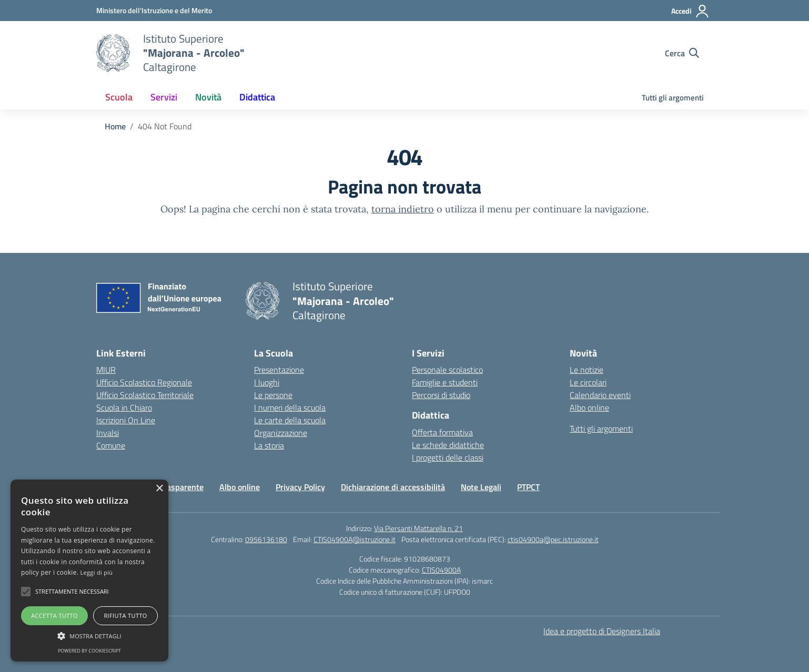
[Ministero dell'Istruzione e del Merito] (154, 10)
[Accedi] (690, 11)
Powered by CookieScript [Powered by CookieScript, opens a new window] (89, 651)
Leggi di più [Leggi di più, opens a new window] (97, 572)
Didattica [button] (257, 97)
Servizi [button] (164, 97)
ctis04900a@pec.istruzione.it (553, 539)
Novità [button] (208, 97)
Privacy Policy (300, 487)
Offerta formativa (442, 432)
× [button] (159, 489)
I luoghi (267, 382)
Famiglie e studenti (445, 382)
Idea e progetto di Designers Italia (602, 631)
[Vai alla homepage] (113, 53)
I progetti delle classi (448, 457)
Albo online (589, 408)
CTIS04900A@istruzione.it (355, 539)
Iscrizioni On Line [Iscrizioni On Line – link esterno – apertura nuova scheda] (126, 420)
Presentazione (279, 370)
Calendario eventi (600, 395)
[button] (26, 592)
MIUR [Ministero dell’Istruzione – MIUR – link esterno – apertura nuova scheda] (106, 370)
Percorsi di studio (441, 395)
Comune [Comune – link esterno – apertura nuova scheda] (111, 445)
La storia (269, 445)
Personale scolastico (447, 370)
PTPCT (528, 487)
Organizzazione (281, 433)
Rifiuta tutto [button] (125, 615)
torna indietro (403, 209)
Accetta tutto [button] (54, 615)
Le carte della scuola (290, 420)
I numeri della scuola (290, 408)
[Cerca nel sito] (682, 53)
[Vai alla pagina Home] (115, 126)
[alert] (89, 571)
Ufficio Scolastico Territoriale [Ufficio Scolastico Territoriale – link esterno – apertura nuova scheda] (145, 395)
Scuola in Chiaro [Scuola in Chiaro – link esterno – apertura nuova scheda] (124, 408)
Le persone (273, 395)
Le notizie (586, 370)
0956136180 (266, 539)
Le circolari (588, 382)
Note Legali (481, 487)
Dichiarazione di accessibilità (393, 487)
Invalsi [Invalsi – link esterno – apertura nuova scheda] (108, 433)
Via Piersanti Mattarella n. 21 (418, 528)
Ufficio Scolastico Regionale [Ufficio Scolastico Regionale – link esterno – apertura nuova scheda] (144, 382)
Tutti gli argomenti (673, 98)
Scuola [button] (119, 97)
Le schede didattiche (448, 445)
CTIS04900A (441, 570)
